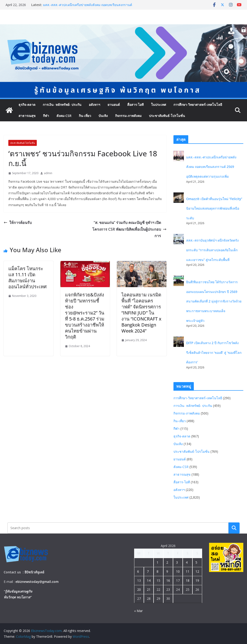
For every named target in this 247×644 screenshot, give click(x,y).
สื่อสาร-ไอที (135, 105)
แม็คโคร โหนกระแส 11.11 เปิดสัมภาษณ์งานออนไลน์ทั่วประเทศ (28, 278)
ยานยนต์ (114, 105)
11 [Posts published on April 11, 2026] (188, 571)
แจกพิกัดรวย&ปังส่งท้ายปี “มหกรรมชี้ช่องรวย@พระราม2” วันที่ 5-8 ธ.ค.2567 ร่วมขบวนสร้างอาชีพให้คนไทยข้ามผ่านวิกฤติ (85, 316)
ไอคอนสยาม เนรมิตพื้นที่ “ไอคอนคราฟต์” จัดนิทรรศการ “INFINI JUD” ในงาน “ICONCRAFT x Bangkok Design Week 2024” (141, 313)
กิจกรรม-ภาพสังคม (128, 116)
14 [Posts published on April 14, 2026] (149, 580)
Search (234, 528)
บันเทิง (103, 116)
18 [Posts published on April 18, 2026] (188, 580)
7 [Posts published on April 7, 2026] (148, 571)
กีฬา (46, 116)
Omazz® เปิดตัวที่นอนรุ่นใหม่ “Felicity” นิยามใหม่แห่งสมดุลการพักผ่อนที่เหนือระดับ (214, 208)
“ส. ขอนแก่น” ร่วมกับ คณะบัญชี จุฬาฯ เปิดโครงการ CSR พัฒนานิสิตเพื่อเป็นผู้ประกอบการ (129, 229)
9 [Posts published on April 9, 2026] (167, 571)
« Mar (138, 611)
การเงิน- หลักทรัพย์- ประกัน (62, 105)
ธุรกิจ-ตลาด (27, 105)
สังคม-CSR (64, 116)
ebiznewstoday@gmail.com (37, 582)
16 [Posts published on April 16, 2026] (168, 580)
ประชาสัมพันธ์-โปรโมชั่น (167, 116)
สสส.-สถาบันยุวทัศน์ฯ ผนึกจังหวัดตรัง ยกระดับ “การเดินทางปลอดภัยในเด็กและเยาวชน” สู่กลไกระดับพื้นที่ (212, 250)
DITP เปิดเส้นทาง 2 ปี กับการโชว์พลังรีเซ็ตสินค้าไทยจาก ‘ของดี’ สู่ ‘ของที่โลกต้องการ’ (214, 352)
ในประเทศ (159, 105)
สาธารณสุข (27, 116)
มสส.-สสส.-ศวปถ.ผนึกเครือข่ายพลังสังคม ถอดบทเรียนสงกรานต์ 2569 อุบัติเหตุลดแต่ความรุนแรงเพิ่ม (88, 7)
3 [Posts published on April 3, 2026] (177, 562)
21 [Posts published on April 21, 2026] (149, 589)
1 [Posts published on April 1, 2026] (157, 562)
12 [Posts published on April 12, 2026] (197, 571)
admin (48, 173)
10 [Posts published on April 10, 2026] (178, 571)
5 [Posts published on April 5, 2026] (196, 562)
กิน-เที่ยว (85, 116)
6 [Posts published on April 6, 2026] (138, 571)
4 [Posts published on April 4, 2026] (187, 562)
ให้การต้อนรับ (18, 223)
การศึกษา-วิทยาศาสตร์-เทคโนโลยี (198, 105)
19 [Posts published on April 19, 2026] (197, 580)
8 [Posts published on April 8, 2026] (157, 571)
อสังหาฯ (94, 105)
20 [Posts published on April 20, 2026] (139, 589)
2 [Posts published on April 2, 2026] (167, 562)
